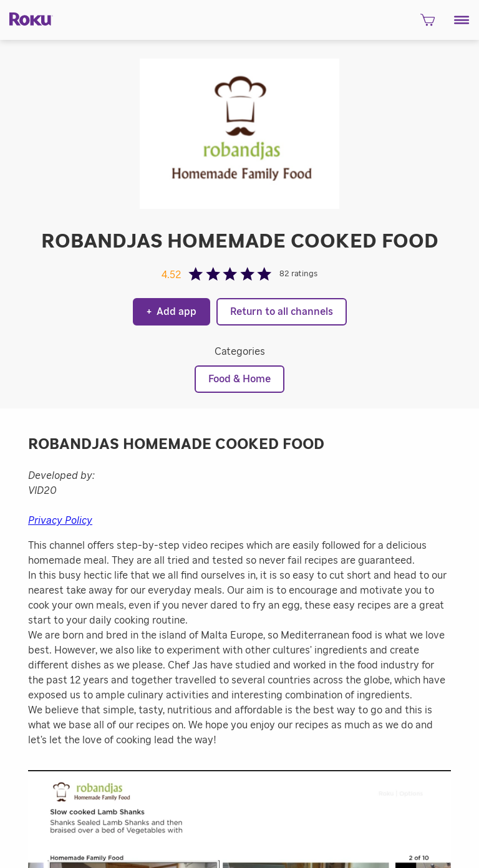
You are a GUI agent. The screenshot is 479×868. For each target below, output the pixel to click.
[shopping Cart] (428, 23)
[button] (462, 20)
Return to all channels (282, 312)
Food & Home (239, 379)
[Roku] (27, 18)
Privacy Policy (60, 521)
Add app (172, 312)
